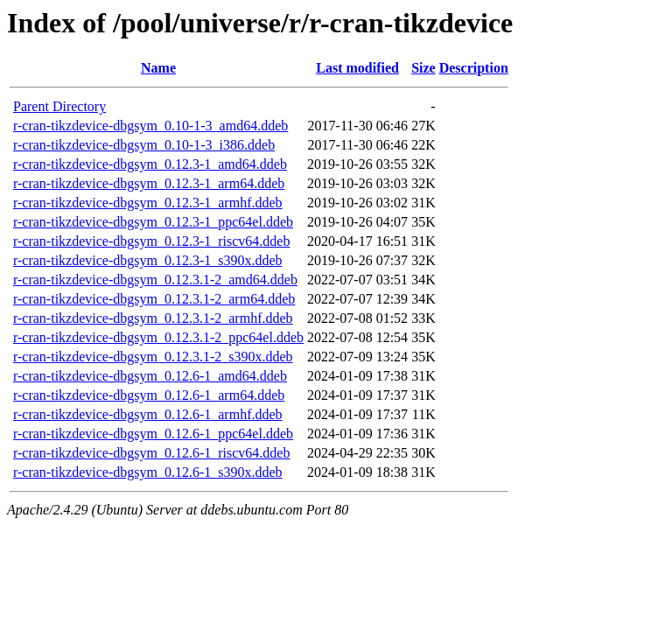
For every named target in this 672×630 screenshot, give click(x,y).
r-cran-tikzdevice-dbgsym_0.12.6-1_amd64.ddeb (150, 376)
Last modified (357, 68)
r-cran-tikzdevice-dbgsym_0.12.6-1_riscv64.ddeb (151, 453)
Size (423, 68)
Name (158, 68)
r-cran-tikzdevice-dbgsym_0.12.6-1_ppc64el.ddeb (153, 434)
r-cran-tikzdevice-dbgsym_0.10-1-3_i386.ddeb (144, 145)
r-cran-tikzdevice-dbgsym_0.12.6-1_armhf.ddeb (148, 414)
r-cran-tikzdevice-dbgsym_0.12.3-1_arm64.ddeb (149, 183)
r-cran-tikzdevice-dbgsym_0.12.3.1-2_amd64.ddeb (155, 280)
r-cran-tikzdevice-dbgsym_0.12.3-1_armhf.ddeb (148, 203)
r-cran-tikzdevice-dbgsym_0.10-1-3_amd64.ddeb (150, 126)
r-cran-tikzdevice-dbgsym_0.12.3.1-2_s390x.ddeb (153, 357)
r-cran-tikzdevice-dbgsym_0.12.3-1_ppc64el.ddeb (153, 222)
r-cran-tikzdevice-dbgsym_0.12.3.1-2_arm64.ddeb (154, 299)
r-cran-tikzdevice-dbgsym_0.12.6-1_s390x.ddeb (148, 472)
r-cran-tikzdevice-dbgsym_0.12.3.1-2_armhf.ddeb (153, 318)
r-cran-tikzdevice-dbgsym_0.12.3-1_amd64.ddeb (150, 164)
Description (474, 68)
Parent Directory (59, 106)
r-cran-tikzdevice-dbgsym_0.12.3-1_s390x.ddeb (148, 260)
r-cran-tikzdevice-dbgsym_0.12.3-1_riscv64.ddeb (151, 241)
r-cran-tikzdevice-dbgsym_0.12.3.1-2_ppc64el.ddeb (158, 337)
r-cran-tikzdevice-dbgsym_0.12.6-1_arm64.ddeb (149, 395)
